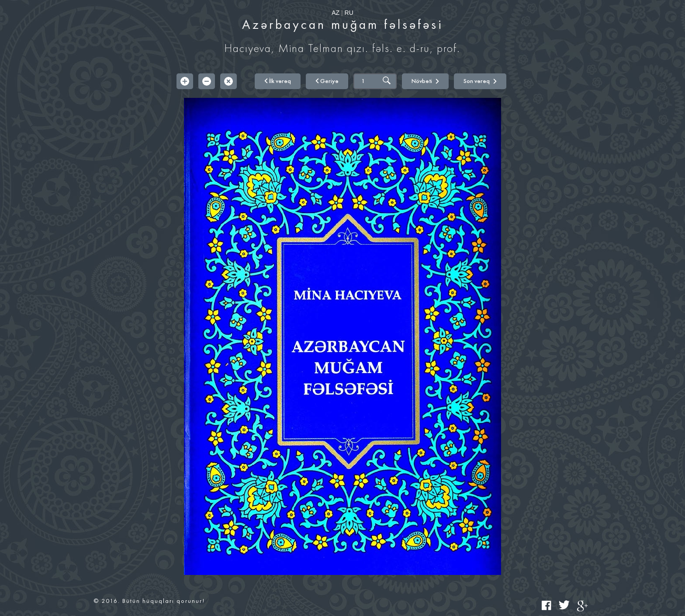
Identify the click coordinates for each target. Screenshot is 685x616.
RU (349, 13)
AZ (336, 13)
